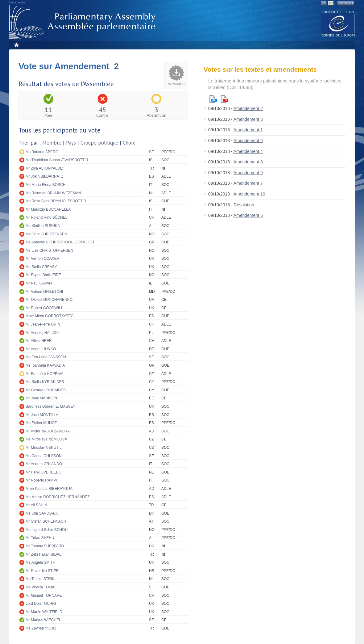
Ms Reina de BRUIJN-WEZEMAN (53, 193)
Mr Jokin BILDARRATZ (44, 176)
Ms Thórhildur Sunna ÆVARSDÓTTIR (57, 160)
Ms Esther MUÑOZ (41, 423)
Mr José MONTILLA (42, 415)
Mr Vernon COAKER (42, 259)
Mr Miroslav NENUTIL (44, 448)
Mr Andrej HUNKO (41, 349)
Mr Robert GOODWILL (44, 308)
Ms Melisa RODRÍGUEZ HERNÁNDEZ (58, 497)
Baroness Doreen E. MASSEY (50, 406)
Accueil (16, 45)
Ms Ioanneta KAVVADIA (45, 365)
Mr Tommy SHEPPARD (45, 546)
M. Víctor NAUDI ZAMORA (48, 431)
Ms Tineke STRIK (40, 579)
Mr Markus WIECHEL (43, 620)
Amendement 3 (248, 119)
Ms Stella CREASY (41, 267)
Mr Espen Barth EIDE (43, 275)
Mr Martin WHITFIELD (44, 612)
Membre (52, 143)
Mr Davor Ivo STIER (42, 571)
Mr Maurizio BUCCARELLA (48, 209)
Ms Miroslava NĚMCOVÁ (46, 439)
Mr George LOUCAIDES (46, 390)
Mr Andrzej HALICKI (42, 333)
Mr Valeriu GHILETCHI (44, 292)
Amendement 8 (248, 162)
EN (324, 3)
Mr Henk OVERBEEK (43, 472)
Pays (71, 143)
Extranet (346, 3)
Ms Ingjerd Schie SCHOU (47, 530)
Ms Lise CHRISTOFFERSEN (49, 250)
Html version (213, 99)
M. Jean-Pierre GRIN (43, 324)
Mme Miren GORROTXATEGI (50, 316)
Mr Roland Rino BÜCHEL (46, 217)
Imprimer (176, 84)
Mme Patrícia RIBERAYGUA (49, 489)
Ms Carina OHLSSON (44, 456)
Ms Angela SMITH (41, 562)
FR (331, 3)
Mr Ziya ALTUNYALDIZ (44, 168)
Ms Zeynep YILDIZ (41, 628)
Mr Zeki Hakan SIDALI (44, 554)
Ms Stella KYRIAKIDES (45, 382)
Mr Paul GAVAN (39, 283)
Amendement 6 (248, 141)
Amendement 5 (248, 215)
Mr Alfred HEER (39, 341)
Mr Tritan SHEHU (40, 538)
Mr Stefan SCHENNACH (46, 521)
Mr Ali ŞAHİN (36, 505)
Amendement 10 (249, 194)
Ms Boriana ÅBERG (42, 152)
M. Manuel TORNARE (44, 596)
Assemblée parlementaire (84, 22)
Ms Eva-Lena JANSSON (46, 357)
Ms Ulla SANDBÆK (42, 513)
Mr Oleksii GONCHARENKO (49, 300)
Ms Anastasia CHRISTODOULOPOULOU (60, 242)
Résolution (245, 205)
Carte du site (17, 2)
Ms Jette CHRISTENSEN (46, 234)
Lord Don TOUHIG (41, 604)
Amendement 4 (248, 151)
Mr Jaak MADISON (41, 398)
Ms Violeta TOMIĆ (41, 587)
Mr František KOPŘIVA (44, 374)
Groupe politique (99, 143)
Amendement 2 (248, 108)
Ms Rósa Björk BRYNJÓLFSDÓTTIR (56, 201)
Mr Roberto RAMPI (41, 480)
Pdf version (225, 99)
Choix (129, 143)
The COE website (338, 23)
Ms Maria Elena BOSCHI (46, 185)
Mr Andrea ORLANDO (44, 464)
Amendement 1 (248, 130)
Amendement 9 (248, 173)
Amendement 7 (248, 183)
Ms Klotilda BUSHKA (43, 226)
